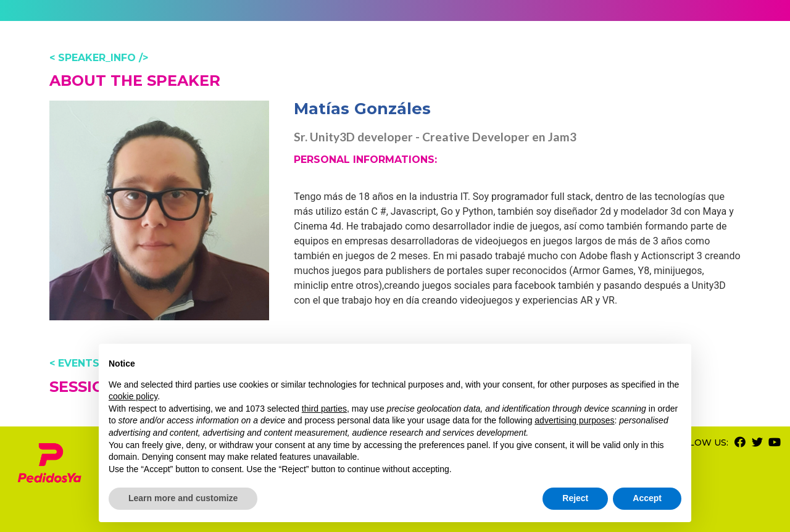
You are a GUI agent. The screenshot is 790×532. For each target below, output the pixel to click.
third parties (324, 409)
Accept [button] (647, 498)
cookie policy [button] (133, 396)
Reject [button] (575, 498)
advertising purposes (574, 420)
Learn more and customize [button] (183, 498)
